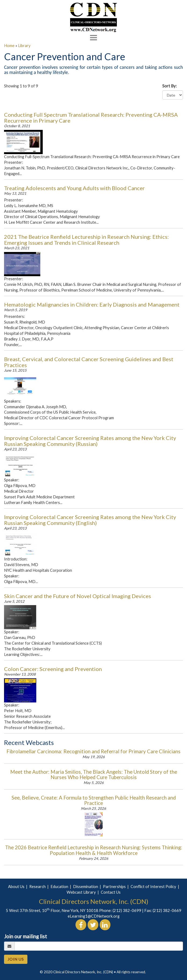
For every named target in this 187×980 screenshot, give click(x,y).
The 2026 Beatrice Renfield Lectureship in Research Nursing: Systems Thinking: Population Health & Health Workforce (94, 850)
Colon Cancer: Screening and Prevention (53, 669)
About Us (16, 887)
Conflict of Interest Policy (153, 887)
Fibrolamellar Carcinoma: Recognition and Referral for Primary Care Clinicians (93, 751)
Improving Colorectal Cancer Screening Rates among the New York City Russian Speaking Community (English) (90, 520)
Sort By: (171, 86)
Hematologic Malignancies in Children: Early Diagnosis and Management (92, 304)
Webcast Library (81, 892)
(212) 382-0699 (127, 910)
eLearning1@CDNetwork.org (94, 916)
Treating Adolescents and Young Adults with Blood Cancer (74, 188)
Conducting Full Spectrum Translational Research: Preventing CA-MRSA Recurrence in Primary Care (91, 118)
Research (37, 887)
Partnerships (114, 887)
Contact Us (111, 892)
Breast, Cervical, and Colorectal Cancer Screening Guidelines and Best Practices (89, 362)
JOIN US (16, 959)
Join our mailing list (26, 936)
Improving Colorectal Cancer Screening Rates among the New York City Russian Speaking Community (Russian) (90, 441)
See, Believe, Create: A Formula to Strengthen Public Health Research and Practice (94, 800)
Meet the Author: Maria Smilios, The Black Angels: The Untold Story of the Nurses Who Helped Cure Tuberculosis (94, 775)
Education (59, 887)
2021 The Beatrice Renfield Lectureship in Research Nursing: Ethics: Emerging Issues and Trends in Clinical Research (86, 240)
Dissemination (86, 887)
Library (24, 46)
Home (9, 46)
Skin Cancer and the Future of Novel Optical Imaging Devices (78, 596)
